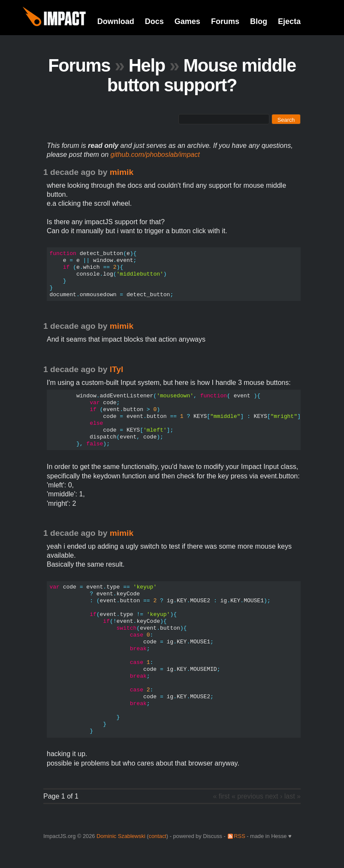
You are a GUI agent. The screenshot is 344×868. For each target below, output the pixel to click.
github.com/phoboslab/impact (155, 155)
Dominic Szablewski (121, 836)
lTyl (117, 369)
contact (158, 836)
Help (147, 65)
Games (187, 21)
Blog (259, 21)
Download (116, 21)
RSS (239, 836)
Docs (154, 21)
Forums (225, 21)
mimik (122, 172)
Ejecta (289, 21)
